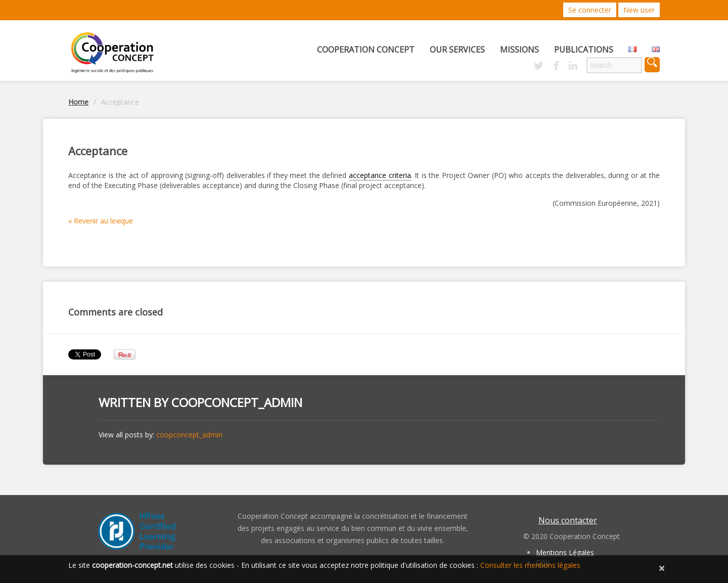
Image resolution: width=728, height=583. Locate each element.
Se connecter (590, 10)
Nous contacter (568, 520)
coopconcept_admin (237, 402)
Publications (584, 50)
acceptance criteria (380, 175)
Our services (457, 50)
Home (78, 102)
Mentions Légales (565, 552)
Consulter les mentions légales (530, 565)
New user (639, 10)
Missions (519, 50)
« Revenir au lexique (101, 221)
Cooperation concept (366, 50)
